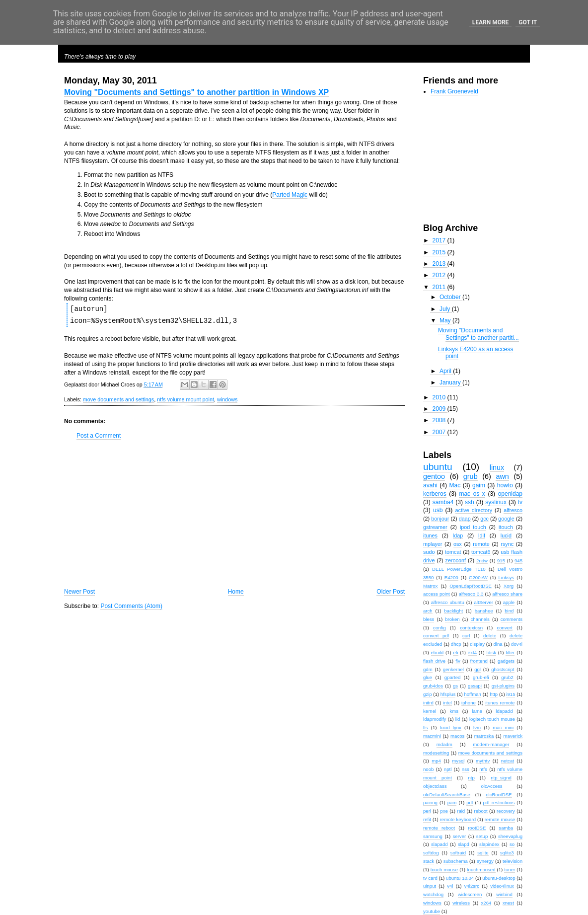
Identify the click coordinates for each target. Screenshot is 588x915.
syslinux (496, 502)
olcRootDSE (499, 795)
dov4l (517, 644)
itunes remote (500, 703)
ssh (470, 502)
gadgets (506, 661)
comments (512, 619)
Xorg (509, 586)
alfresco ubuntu (448, 602)
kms (454, 711)
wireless (461, 903)
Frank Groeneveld (454, 91)
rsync (507, 544)
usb (438, 510)
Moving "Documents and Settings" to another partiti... (478, 334)
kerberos (435, 494)
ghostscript (503, 669)
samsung (433, 836)
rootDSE (477, 828)
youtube (432, 911)
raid (461, 811)
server (460, 836)
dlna (498, 644)
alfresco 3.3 (471, 594)
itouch (506, 527)
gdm (428, 669)
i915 (511, 694)
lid (458, 719)
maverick (513, 736)
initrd (428, 703)
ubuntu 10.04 (460, 878)
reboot (481, 811)
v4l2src (472, 886)
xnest (508, 903)
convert (504, 628)
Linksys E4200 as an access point (476, 353)
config (440, 628)
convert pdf (436, 636)
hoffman (473, 694)
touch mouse (444, 870)
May (446, 320)
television (513, 861)
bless (429, 619)
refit (427, 819)
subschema (456, 861)
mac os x (472, 494)
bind (509, 611)
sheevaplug (510, 836)
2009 (440, 409)
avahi (430, 485)
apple (509, 602)
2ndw (482, 561)
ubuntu (438, 467)
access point (437, 594)
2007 (440, 432)
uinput (430, 886)
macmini (432, 736)
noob (428, 769)
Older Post (391, 592)
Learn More (491, 22)
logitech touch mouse (492, 719)
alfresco (513, 510)
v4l (450, 886)
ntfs (483, 769)
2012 (440, 275)
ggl (478, 669)
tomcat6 (481, 552)
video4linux (502, 886)
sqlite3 (507, 853)
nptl (448, 769)
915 (501, 561)
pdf (470, 802)
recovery (506, 811)
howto (505, 485)
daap (465, 519)
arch (428, 611)
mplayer (433, 544)
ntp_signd (501, 778)
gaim (479, 485)
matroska (484, 736)
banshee (484, 611)
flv (458, 661)
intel (447, 703)
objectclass (435, 786)
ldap (458, 535)
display (477, 644)
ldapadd (504, 711)
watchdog (433, 894)
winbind (504, 894)
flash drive (434, 661)
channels (480, 619)
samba (506, 828)
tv (520, 502)
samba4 (443, 502)
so (512, 844)
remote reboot (439, 828)
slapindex (489, 844)
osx (458, 544)
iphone (469, 703)
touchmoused (481, 870)
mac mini (503, 727)
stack (429, 861)
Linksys (506, 577)
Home (236, 592)
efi (455, 652)
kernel (430, 711)
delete (490, 636)
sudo (429, 552)
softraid (458, 853)
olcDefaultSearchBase (447, 795)
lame (477, 711)
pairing (430, 802)
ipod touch (473, 527)
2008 (440, 420)
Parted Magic (290, 195)
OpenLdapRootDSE (471, 586)
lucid (506, 535)
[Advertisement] (234, 514)
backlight (453, 611)
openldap (510, 494)
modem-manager (491, 744)
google (506, 519)
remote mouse (500, 819)
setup (482, 836)
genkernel (453, 669)
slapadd (440, 844)
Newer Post (79, 592)
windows (227, 399)
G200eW (478, 577)
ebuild (438, 652)
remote (481, 544)
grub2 (507, 677)
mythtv (483, 761)
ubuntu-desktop (499, 878)
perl (427, 811)
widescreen (470, 894)
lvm (477, 727)
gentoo (434, 476)
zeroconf (456, 560)
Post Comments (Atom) (131, 606)
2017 (440, 240)
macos (457, 736)
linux (497, 467)
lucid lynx (451, 727)
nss (466, 769)
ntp (471, 778)
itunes (430, 535)
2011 (440, 287)
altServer (484, 602)
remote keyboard (458, 819)
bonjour (440, 519)
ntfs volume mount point (185, 399)
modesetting (436, 753)
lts (426, 727)
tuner (510, 870)
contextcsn (471, 628)
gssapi (475, 686)
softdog (431, 853)
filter (510, 652)
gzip (428, 694)
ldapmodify (435, 719)
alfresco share (507, 594)
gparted (453, 677)
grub (471, 476)
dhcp (456, 644)
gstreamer (435, 527)
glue (428, 677)
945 (518, 561)
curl (466, 636)
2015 (440, 252)
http (494, 694)
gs (455, 686)
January (451, 382)
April (446, 371)
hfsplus (448, 694)
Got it (528, 22)
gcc (484, 519)
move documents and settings (118, 399)
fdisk (491, 652)
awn (502, 476)
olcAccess (491, 786)
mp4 (436, 761)
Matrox (430, 586)
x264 (486, 903)
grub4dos (433, 686)
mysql (458, 761)
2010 (440, 397)
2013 (440, 264)
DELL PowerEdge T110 (459, 569)
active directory (474, 510)
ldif (482, 535)
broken (452, 619)
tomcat (453, 552)
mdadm (444, 744)
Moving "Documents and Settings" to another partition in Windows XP (196, 92)
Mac (455, 485)
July (446, 309)
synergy (485, 861)
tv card (430, 878)
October (451, 297)
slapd (464, 844)
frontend (479, 661)
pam (452, 802)
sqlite (483, 853)
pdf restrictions (499, 802)
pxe (444, 811)
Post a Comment (99, 436)
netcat (508, 761)
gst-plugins (503, 686)
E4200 (451, 577)
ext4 (472, 652)
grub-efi (481, 677)
